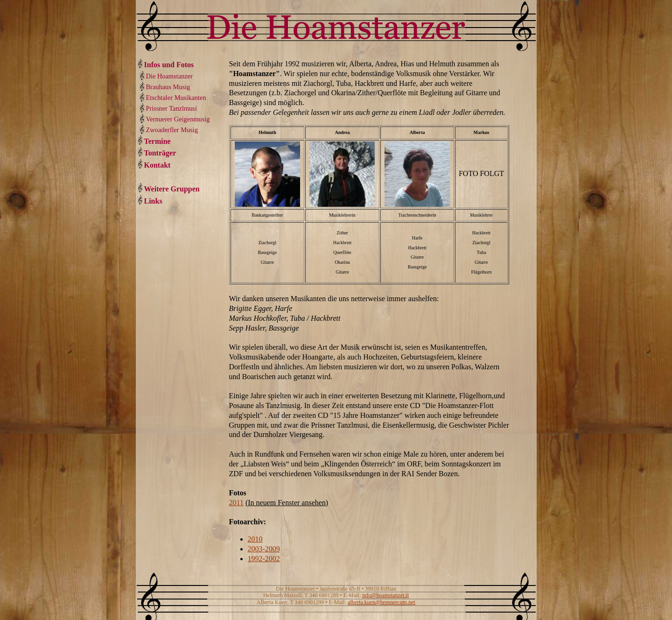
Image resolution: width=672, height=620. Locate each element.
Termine (157, 141)
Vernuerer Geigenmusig (178, 119)
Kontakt (157, 165)
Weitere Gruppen (172, 189)
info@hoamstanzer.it (385, 595)
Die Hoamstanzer (169, 76)
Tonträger (160, 153)
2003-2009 (264, 549)
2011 (236, 503)
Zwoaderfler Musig (172, 130)
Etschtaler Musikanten (176, 98)
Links (153, 201)
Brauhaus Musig (168, 87)
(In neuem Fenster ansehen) (287, 503)
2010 (255, 539)
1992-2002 (264, 559)
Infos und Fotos (169, 65)
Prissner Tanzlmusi (171, 108)
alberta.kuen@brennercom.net (381, 602)
